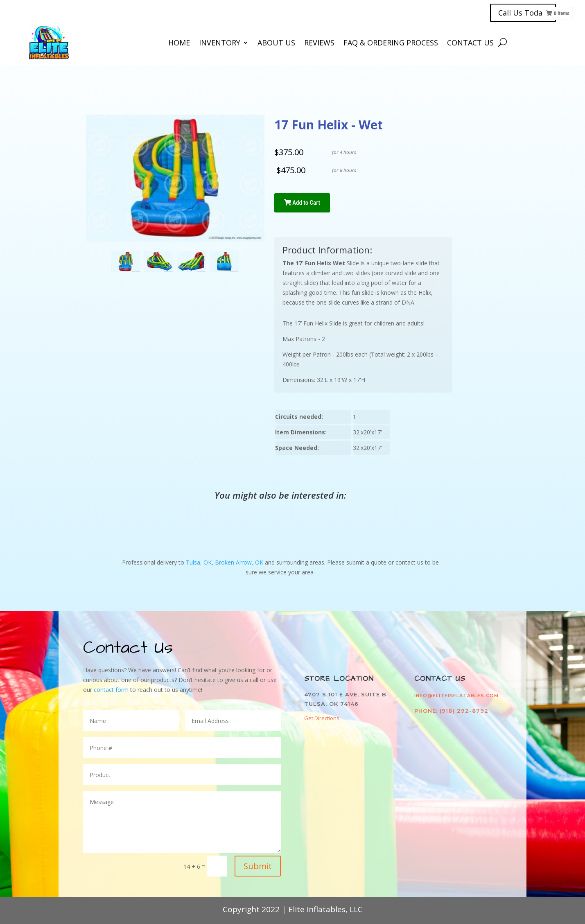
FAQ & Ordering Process (391, 44)
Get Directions (322, 718)
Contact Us (470, 44)
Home (179, 44)
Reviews (319, 44)
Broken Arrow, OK (239, 562)
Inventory (220, 44)
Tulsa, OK (199, 562)
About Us (276, 44)
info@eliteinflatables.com (456, 696)
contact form (112, 690)
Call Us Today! (523, 13)
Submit (258, 866)
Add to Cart (302, 203)
